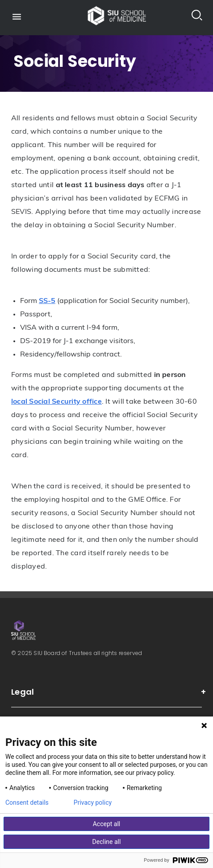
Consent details (27, 802)
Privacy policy (93, 802)
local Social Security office (56, 402)
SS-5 (47, 301)
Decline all (107, 842)
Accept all (107, 824)
